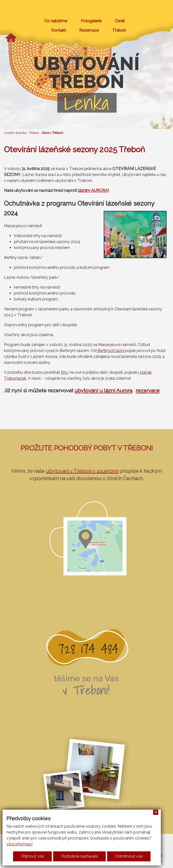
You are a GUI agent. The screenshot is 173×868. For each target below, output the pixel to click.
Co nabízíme (56, 21)
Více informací (19, 844)
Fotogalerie (91, 21)
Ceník (120, 21)
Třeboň (119, 30)
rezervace (148, 390)
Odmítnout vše (129, 856)
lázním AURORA (93, 190)
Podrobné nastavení (79, 856)
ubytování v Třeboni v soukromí (82, 471)
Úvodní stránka (15, 133)
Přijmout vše (32, 856)
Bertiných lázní (110, 351)
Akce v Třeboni (52, 133)
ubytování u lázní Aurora (103, 390)
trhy (64, 372)
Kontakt (59, 30)
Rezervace (89, 30)
